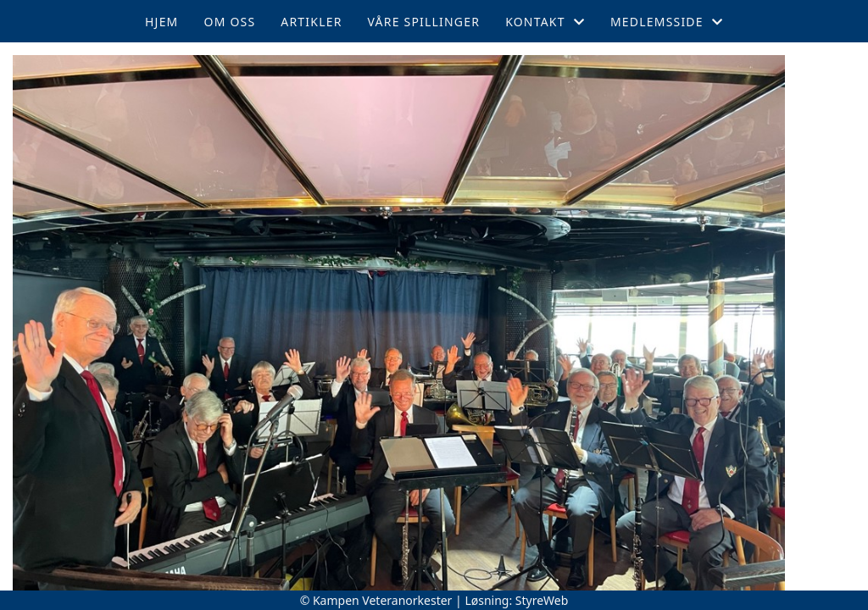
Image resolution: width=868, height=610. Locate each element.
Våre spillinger (424, 22)
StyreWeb (542, 600)
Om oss (230, 22)
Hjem (161, 22)
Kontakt (545, 22)
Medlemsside (667, 22)
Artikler (311, 22)
